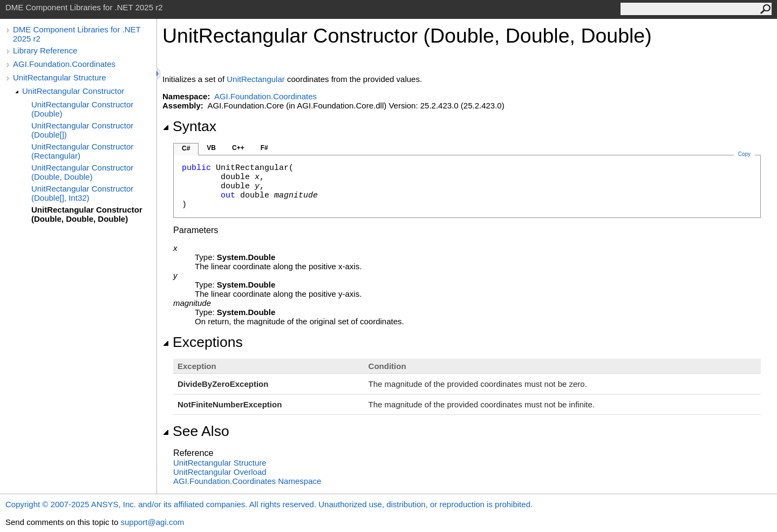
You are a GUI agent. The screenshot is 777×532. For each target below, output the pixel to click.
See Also (196, 431)
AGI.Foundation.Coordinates (64, 64)
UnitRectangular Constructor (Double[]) (82, 130)
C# (186, 148)
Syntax (189, 126)
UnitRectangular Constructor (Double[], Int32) (82, 193)
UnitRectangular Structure (60, 77)
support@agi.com (152, 522)
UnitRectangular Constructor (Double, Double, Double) (87, 214)
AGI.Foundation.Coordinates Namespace (247, 481)
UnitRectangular (256, 79)
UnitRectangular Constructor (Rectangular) (82, 151)
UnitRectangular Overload (220, 472)
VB (211, 148)
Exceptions (203, 342)
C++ (238, 148)
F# (264, 148)
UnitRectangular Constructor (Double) (82, 109)
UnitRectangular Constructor (73, 91)
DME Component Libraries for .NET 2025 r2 (77, 34)
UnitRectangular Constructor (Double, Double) (82, 172)
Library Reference (45, 50)
